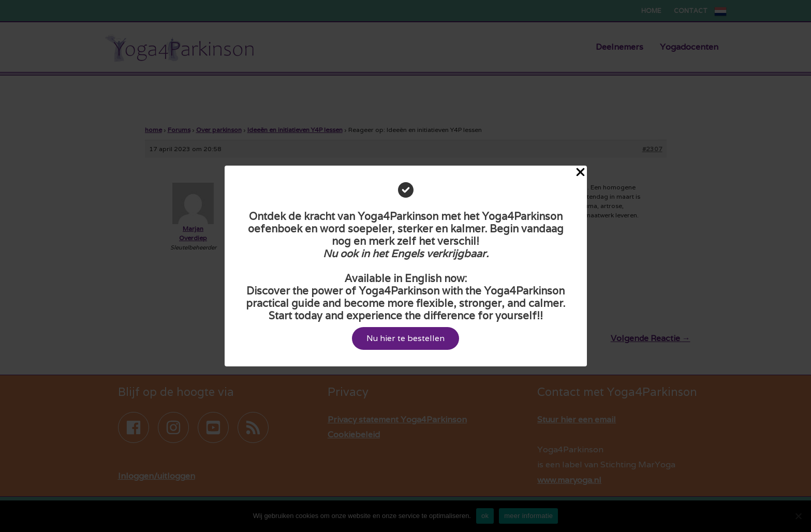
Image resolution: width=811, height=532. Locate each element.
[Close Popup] (580, 173)
